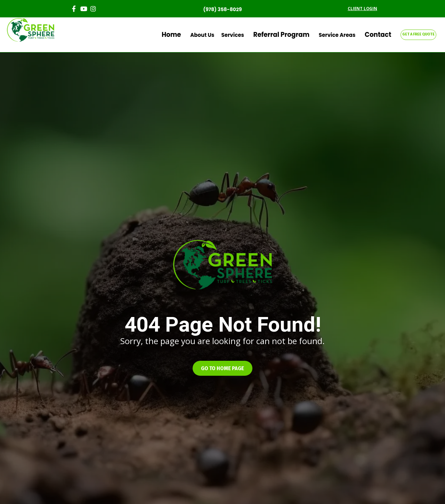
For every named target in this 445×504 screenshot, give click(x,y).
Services (257, 35)
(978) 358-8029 (222, 9)
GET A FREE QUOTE (418, 34)
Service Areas (346, 35)
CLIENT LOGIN (362, 9)
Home (200, 35)
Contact (383, 35)
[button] (222, 368)
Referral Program (298, 35)
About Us (226, 35)
